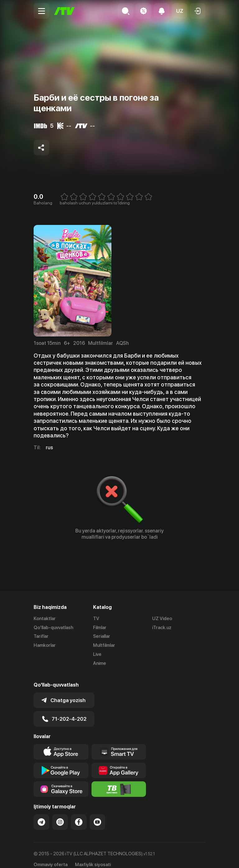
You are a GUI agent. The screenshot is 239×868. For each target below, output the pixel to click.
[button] (180, 11)
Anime (100, 663)
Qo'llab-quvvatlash (53, 628)
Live (97, 654)
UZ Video (162, 619)
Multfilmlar (104, 645)
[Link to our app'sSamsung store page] (61, 781)
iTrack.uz (162, 628)
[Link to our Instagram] (60, 814)
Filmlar (100, 628)
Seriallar (102, 637)
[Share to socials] (41, 148)
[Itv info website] (119, 781)
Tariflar (41, 637)
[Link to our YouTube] (97, 814)
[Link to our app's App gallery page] (119, 763)
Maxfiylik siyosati (93, 857)
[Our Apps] (119, 744)
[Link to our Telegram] (41, 814)
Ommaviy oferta (51, 857)
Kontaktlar (45, 619)
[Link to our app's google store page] (61, 763)
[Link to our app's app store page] (61, 744)
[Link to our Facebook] (79, 814)
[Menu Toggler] (41, 11)
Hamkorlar (45, 645)
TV (96, 619)
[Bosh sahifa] (64, 11)
